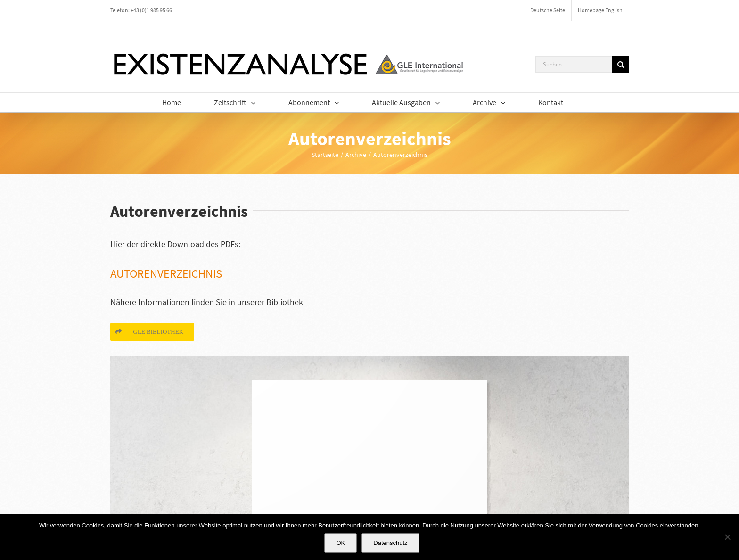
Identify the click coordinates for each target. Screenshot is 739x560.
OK (341, 543)
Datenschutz (390, 543)
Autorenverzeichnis (166, 273)
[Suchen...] (574, 64)
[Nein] (727, 537)
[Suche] (620, 64)
